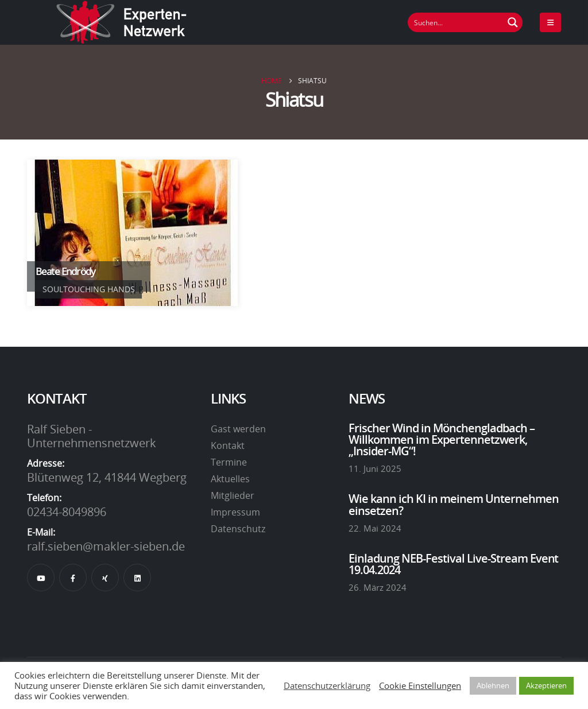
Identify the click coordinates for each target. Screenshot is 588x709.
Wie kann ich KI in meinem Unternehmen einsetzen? (454, 504)
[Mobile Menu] (550, 22)
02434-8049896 (67, 512)
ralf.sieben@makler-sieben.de (106, 546)
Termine (229, 462)
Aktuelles (230, 479)
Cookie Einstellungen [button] (420, 685)
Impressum (235, 512)
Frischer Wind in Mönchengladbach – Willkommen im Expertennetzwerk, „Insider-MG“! (442, 439)
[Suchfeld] (456, 22)
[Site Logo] (122, 22)
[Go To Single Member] (132, 233)
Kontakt (228, 445)
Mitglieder (233, 495)
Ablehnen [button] (493, 685)
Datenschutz (238, 529)
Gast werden (238, 429)
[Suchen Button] (513, 22)
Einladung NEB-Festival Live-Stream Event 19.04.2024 (454, 564)
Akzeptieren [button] (546, 685)
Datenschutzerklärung (327, 685)
